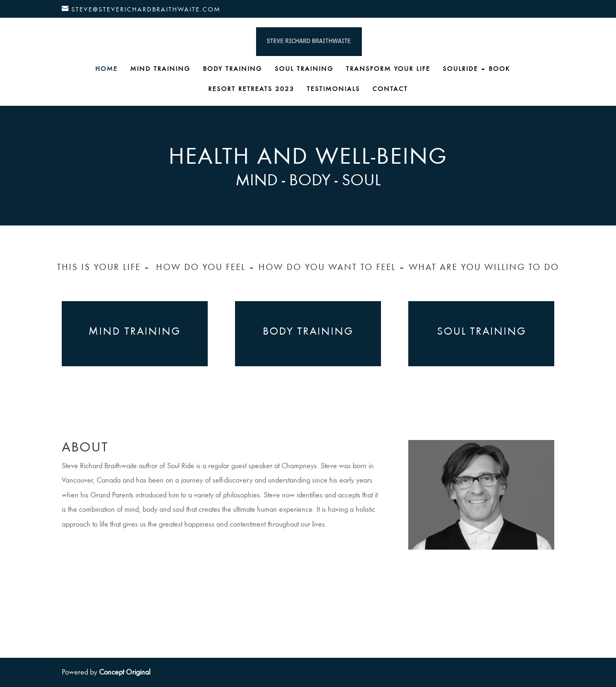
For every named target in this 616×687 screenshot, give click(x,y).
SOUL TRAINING (304, 69)
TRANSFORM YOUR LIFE (388, 69)
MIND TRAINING (160, 69)
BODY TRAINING (233, 69)
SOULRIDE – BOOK (476, 69)
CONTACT (390, 89)
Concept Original (125, 672)
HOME (106, 69)
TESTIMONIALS (333, 89)
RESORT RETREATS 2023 (251, 89)
